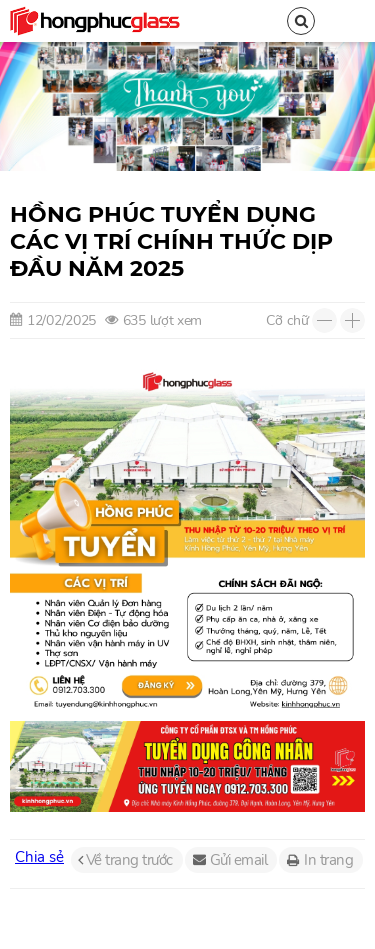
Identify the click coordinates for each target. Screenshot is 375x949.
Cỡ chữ (287, 320)
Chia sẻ (39, 857)
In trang (328, 860)
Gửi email (239, 860)
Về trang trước (129, 860)
